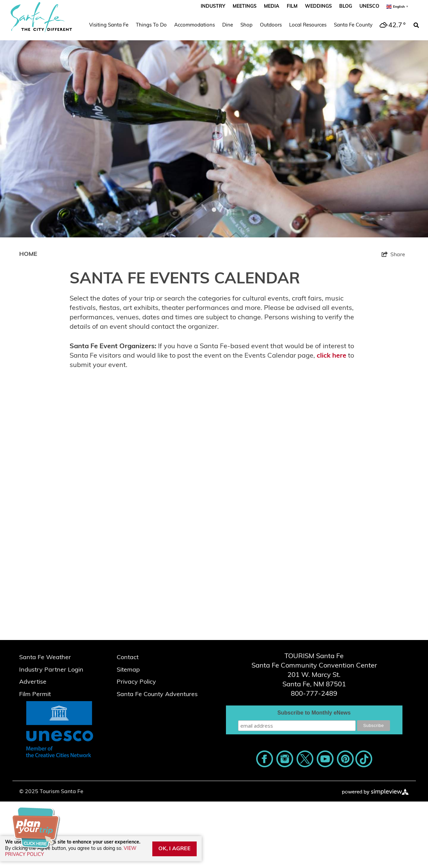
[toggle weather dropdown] (392, 26)
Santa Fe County (353, 25)
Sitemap (128, 670)
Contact (128, 658)
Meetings (245, 7)
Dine (228, 25)
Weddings (318, 7)
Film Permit (35, 695)
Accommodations (194, 25)
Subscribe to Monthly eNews (314, 713)
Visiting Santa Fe (109, 25)
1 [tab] (214, 210)
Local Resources (308, 25)
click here (332, 356)
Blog (346, 7)
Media (272, 7)
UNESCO (369, 7)
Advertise (33, 682)
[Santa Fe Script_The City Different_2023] (41, 17)
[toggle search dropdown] (416, 26)
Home (28, 254)
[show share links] (393, 255)
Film (292, 7)
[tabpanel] (214, 119)
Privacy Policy (136, 682)
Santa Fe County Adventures (157, 695)
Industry (213, 7)
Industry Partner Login (51, 670)
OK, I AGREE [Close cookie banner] (174, 849)
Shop (246, 25)
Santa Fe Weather (45, 658)
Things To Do (151, 25)
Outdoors (271, 25)
